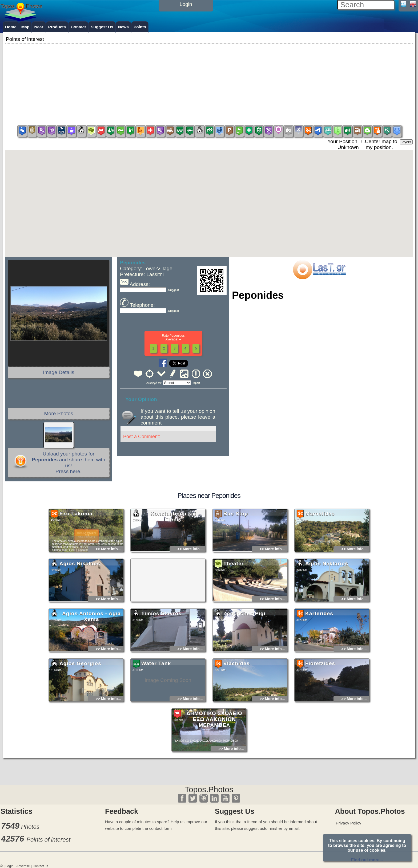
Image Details (59, 372)
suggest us (254, 828)
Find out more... (367, 860)
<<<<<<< (177, 383)
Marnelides (320, 565)
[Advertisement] (209, 83)
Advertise (23, 866)
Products (57, 27)
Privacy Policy (348, 823)
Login (10, 866)
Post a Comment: (142, 437)
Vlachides (237, 715)
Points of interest (48, 840)
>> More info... (108, 600)
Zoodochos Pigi (244, 665)
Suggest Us (102, 27)
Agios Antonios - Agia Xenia (91, 668)
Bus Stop (236, 565)
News (123, 27)
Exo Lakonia (76, 565)
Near (39, 27)
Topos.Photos (209, 789)
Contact (78, 27)
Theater (234, 615)
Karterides (319, 665)
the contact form (157, 828)
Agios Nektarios (327, 615)
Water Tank (156, 715)
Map (25, 27)
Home (11, 27)
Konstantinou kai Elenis (174, 568)
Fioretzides (320, 715)
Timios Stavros (161, 665)
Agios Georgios (80, 715)
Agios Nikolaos (80, 615)
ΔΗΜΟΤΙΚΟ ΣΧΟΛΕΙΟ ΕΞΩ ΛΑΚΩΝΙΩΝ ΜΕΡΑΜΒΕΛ (214, 770)
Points (140, 27)
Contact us (41, 866)
